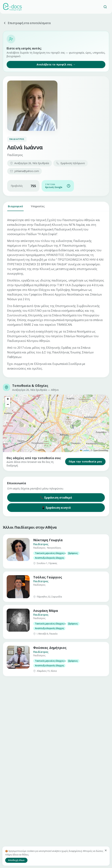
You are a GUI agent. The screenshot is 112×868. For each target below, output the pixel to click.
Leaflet (84, 450)
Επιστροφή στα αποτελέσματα (27, 23)
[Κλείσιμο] (106, 850)
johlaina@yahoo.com (24, 171)
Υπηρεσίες (38, 208)
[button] (8, 399)
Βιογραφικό (15, 208)
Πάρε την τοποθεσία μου (85, 462)
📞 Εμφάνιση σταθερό (56, 498)
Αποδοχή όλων (16, 860)
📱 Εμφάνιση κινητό (56, 508)
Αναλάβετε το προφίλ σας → (56, 64)
